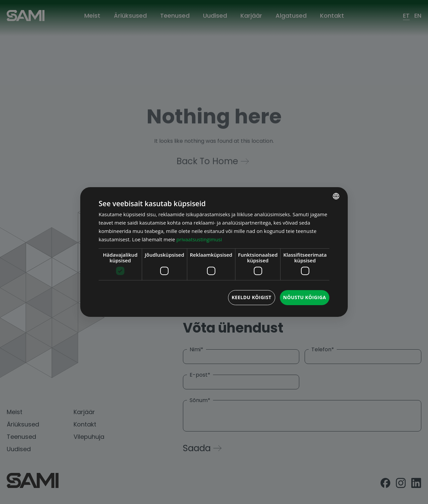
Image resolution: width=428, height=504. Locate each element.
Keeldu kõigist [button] (252, 297)
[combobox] (336, 196)
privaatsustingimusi (199, 239)
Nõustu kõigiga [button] (305, 297)
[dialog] (214, 252)
